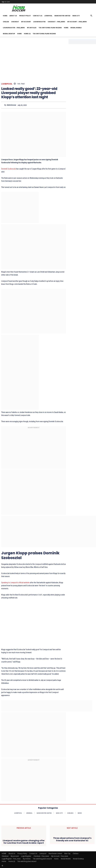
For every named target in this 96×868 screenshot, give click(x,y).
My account (26, 22)
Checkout (15, 22)
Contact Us (38, 16)
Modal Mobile (76, 28)
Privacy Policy (25, 16)
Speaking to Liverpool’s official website (15, 583)
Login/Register (39, 22)
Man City (76, 16)
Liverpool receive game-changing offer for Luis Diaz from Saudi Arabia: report (24, 842)
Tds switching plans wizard (50, 28)
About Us (13, 16)
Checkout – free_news (56, 22)
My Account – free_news (77, 22)
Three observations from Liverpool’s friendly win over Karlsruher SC (72, 839)
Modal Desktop (9, 34)
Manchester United (62, 16)
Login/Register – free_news (14, 28)
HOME (5, 16)
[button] (91, 16)
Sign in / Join (6, 2)
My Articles (32, 28)
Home (66, 28)
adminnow (11, 105)
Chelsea (6, 22)
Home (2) (27, 34)
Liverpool (48, 16)
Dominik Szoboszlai (8, 169)
